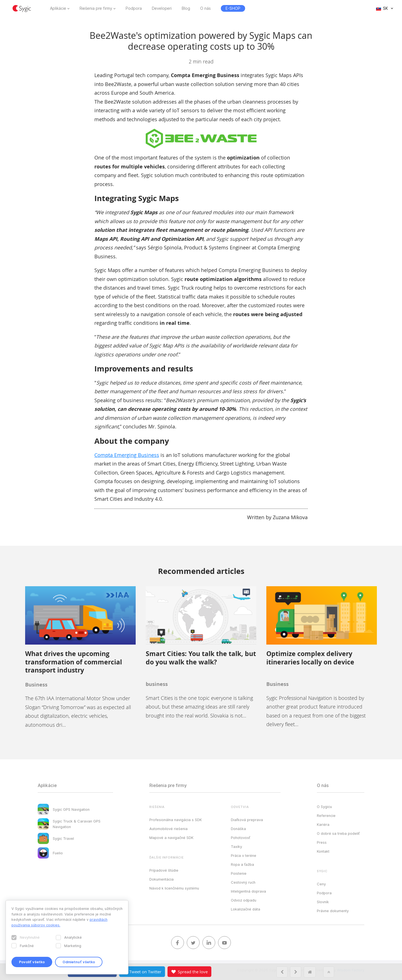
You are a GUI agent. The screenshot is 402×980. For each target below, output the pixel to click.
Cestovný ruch (243, 882)
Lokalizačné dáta (246, 909)
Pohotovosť (241, 838)
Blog (186, 8)
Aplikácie (58, 8)
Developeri (162, 8)
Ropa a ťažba (242, 864)
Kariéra (323, 824)
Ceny (321, 884)
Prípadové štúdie (164, 870)
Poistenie (239, 873)
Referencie (326, 816)
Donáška (238, 829)
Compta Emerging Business (127, 455)
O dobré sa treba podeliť (338, 833)
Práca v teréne (244, 855)
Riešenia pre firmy (96, 8)
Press (322, 842)
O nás (205, 8)
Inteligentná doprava (248, 891)
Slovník (323, 902)
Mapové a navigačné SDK (171, 838)
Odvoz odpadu (244, 900)
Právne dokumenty (333, 911)
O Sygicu (324, 807)
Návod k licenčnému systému (174, 888)
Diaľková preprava (247, 820)
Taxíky (236, 847)
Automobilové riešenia (168, 829)
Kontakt (323, 851)
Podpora (134, 8)
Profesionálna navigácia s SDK (176, 820)
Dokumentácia (161, 879)
